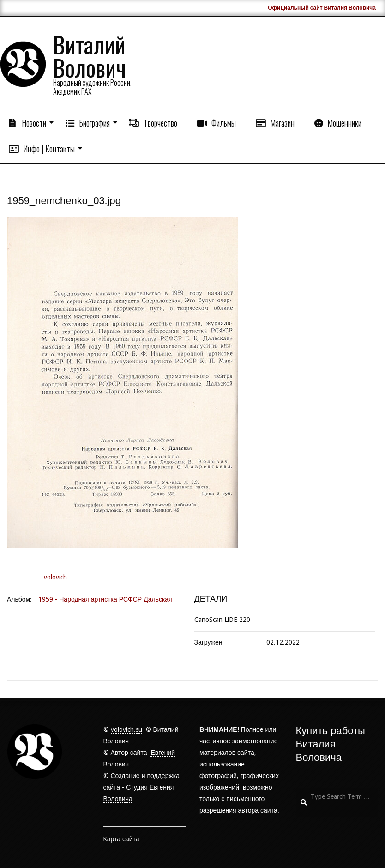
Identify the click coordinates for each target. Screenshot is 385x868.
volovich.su (126, 729)
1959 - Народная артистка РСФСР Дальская (105, 599)
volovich (55, 577)
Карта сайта (121, 839)
